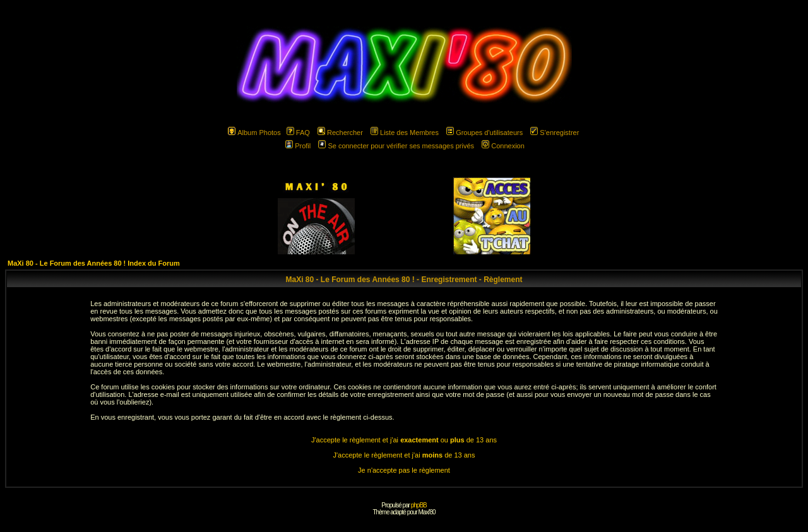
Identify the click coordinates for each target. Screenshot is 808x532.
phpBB (419, 505)
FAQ (298, 133)
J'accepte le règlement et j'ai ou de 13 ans (404, 440)
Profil (298, 146)
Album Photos (254, 133)
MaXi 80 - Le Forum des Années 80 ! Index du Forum (94, 263)
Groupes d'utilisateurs (484, 133)
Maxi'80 (426, 512)
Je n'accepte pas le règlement (404, 470)
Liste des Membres (405, 133)
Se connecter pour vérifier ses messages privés (396, 146)
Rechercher (340, 133)
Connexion (503, 146)
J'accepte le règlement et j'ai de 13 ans (404, 455)
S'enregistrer (555, 133)
